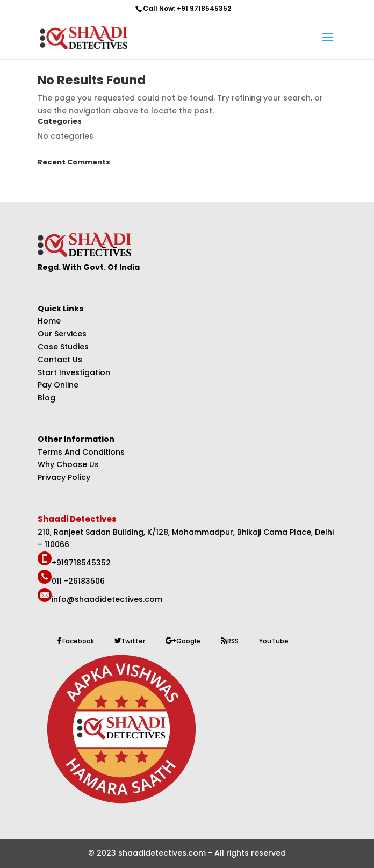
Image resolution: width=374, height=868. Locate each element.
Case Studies (63, 347)
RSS (233, 641)
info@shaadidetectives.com (107, 599)
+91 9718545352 (204, 8)
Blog (46, 398)
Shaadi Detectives (78, 519)
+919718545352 (81, 563)
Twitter (133, 641)
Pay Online (58, 385)
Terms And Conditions (81, 452)
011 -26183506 (78, 581)
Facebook (78, 641)
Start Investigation (74, 372)
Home (49, 321)
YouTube (274, 641)
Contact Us (60, 360)
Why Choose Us (68, 464)
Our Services (62, 334)
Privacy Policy (64, 477)
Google (188, 641)
